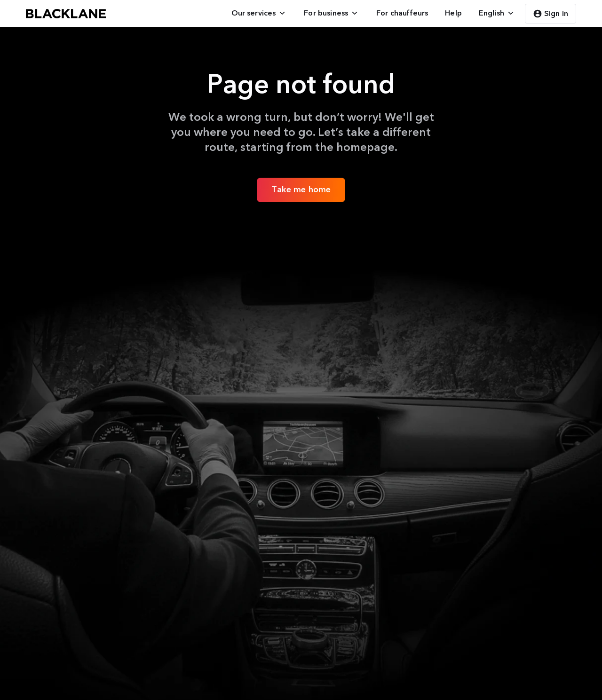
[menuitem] (259, 13)
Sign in (551, 14)
